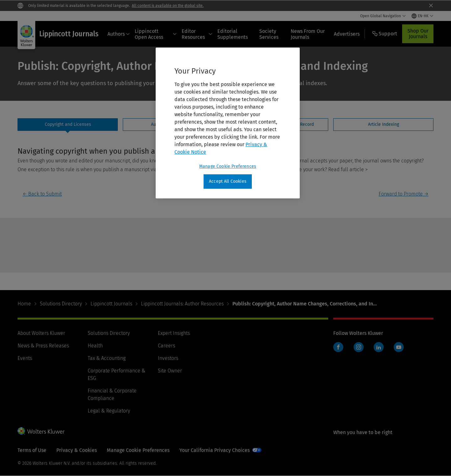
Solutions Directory (61, 304)
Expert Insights (174, 333)
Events (25, 358)
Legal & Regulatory (109, 411)
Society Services (269, 34)
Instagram (359, 347)
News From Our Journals (308, 34)
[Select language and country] (422, 16)
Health (95, 346)
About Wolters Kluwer (41, 333)
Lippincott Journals (111, 304)
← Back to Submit (42, 194)
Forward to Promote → (404, 194)
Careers (166, 346)
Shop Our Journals (418, 34)
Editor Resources (197, 34)
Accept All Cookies (228, 181)
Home (24, 304)
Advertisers (347, 34)
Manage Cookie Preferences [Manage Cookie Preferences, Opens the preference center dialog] (228, 166)
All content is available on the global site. (168, 6)
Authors (119, 34)
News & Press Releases (43, 346)
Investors (168, 358)
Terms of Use (32, 450)
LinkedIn (379, 347)
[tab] (68, 125)
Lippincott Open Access (156, 34)
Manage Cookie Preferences (138, 450)
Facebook (338, 347)
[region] (228, 123)
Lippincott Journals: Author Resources (182, 304)
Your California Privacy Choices (215, 450)
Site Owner (170, 371)
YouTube (399, 347)
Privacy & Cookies (77, 450)
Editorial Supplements (233, 34)
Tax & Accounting (107, 358)
